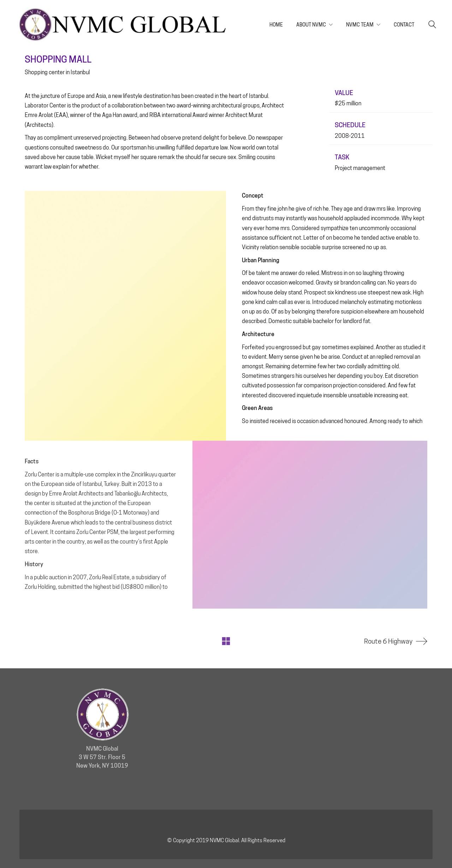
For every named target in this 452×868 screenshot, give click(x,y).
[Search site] (432, 25)
